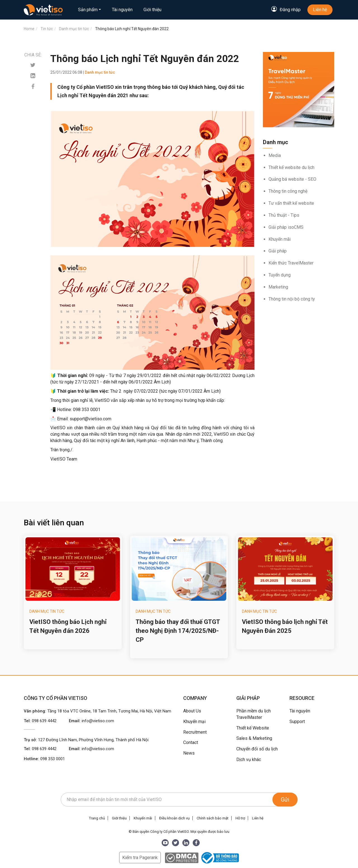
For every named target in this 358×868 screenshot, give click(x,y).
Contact (191, 742)
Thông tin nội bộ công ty (292, 299)
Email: (91, 721)
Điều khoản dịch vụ (174, 818)
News (189, 753)
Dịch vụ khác (249, 759)
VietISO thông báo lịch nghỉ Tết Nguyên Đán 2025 (285, 626)
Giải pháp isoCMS (286, 227)
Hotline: (44, 759)
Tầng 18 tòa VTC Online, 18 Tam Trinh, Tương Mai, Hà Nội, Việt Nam (109, 711)
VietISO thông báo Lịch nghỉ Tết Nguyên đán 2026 (68, 626)
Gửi (285, 800)
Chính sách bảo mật (213, 818)
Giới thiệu (152, 10)
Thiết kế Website (253, 728)
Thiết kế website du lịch (291, 167)
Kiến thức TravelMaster (291, 263)
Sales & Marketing (254, 738)
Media (275, 155)
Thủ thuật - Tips (284, 215)
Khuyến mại (194, 722)
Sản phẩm (88, 10)
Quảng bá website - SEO (292, 179)
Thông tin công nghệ (288, 191)
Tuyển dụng (280, 275)
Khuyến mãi (280, 239)
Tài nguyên (122, 10)
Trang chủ (97, 818)
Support (297, 722)
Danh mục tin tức (47, 611)
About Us (192, 711)
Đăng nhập (290, 10)
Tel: (40, 721)
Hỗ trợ (240, 818)
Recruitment (195, 732)
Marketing (278, 287)
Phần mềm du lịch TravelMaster (254, 714)
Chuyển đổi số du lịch (257, 749)
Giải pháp (278, 251)
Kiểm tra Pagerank (140, 858)
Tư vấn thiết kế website (291, 203)
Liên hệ (320, 10)
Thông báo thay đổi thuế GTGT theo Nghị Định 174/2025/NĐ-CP (178, 631)
